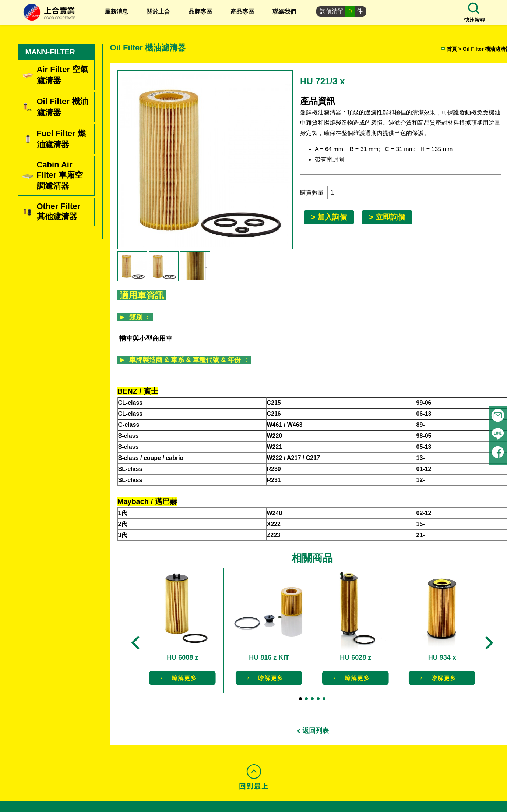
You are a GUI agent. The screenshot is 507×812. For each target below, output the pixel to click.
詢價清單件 (341, 11)
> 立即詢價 (387, 217)
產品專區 (242, 12)
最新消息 (116, 12)
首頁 (452, 49)
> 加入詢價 (329, 217)
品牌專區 (200, 12)
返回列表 (316, 731)
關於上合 (158, 12)
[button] (135, 643)
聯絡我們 (284, 12)
